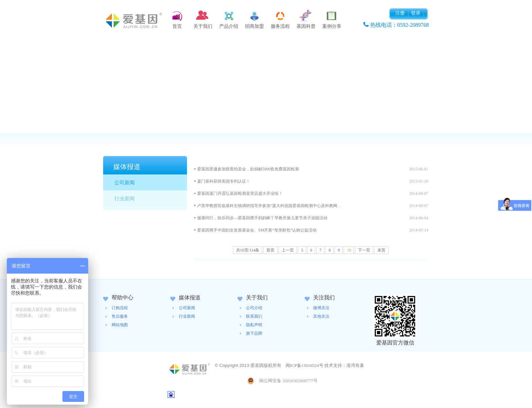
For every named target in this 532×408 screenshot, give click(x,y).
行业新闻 (125, 199)
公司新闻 (125, 183)
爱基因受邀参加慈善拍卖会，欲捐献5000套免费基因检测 (248, 169)
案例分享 (332, 26)
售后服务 (120, 316)
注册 (400, 13)
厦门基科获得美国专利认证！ (224, 181)
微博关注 (321, 308)
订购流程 (120, 308)
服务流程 (280, 26)
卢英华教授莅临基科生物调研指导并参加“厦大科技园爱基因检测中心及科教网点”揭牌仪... (278, 206)
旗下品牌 (254, 333)
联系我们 (254, 316)
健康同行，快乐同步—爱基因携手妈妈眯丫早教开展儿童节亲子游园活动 (262, 218)
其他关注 (321, 316)
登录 (416, 13)
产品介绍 (229, 26)
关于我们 (203, 26)
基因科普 (306, 26)
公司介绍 (254, 308)
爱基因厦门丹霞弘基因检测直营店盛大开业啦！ (240, 193)
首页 (177, 26)
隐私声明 (254, 325)
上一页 (288, 250)
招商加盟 (254, 26)
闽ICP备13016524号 (305, 365)
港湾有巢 (355, 365)
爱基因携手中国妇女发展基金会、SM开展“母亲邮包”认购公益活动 (257, 230)
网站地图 (120, 325)
